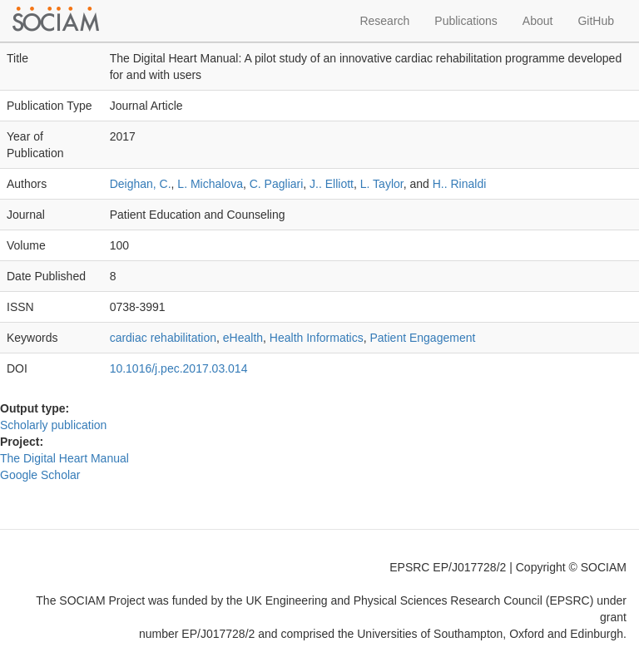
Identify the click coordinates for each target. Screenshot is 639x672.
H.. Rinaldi (460, 184)
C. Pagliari (277, 184)
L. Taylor (382, 184)
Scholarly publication (53, 425)
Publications (466, 21)
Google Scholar (40, 475)
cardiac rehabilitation (163, 338)
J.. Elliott (332, 184)
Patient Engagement (422, 338)
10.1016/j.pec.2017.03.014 (179, 368)
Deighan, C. (141, 184)
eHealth (243, 338)
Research (384, 21)
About (538, 21)
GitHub (596, 21)
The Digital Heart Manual (64, 458)
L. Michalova (210, 184)
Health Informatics (317, 338)
